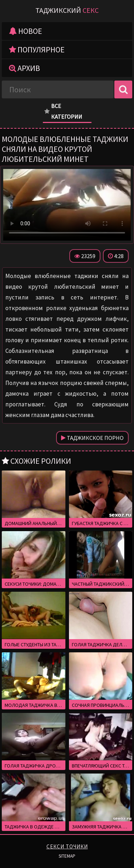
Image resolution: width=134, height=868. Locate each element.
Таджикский (67, 10)
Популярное (37, 50)
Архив (24, 68)
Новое (26, 31)
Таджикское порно (92, 438)
